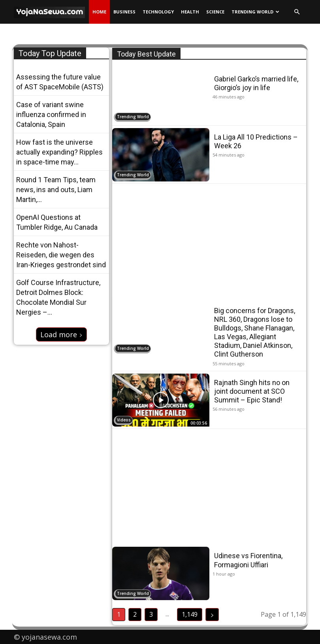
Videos (124, 420)
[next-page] (212, 615)
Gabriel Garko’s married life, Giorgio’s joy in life (256, 83)
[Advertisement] (209, 242)
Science (215, 12)
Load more (61, 334)
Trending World (255, 12)
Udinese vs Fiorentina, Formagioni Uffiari (248, 560)
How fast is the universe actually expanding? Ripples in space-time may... (59, 152)
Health (190, 12)
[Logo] (51, 12)
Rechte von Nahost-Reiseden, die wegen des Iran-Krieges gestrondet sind (61, 255)
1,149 (190, 614)
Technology (158, 12)
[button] (297, 12)
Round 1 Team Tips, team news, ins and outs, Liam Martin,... (56, 190)
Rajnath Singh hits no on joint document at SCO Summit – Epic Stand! (252, 391)
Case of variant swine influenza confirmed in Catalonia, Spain (51, 114)
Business (124, 12)
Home (99, 12)
